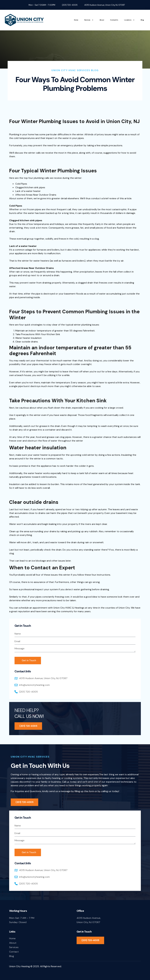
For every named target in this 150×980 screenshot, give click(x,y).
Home (76, 20)
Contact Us (114, 20)
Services (89, 20)
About (102, 20)
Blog (142, 20)
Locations (129, 20)
